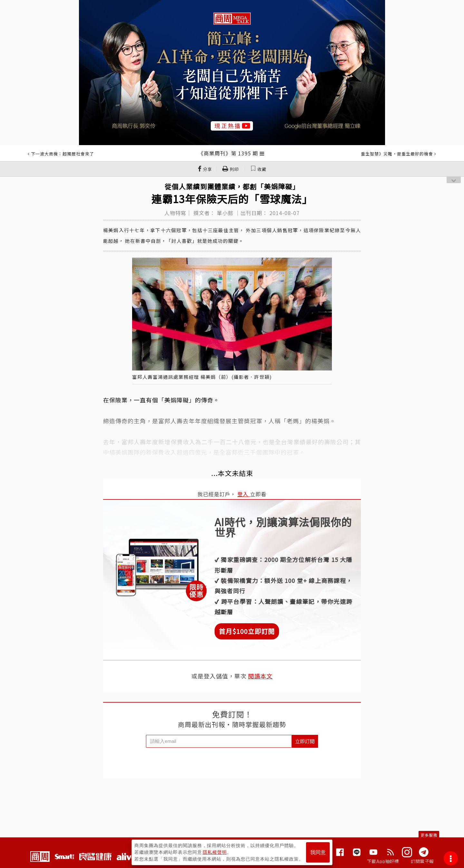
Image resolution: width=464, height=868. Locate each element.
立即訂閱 (305, 741)
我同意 (318, 852)
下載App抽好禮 (383, 861)
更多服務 (429, 835)
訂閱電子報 (422, 861)
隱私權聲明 (215, 852)
